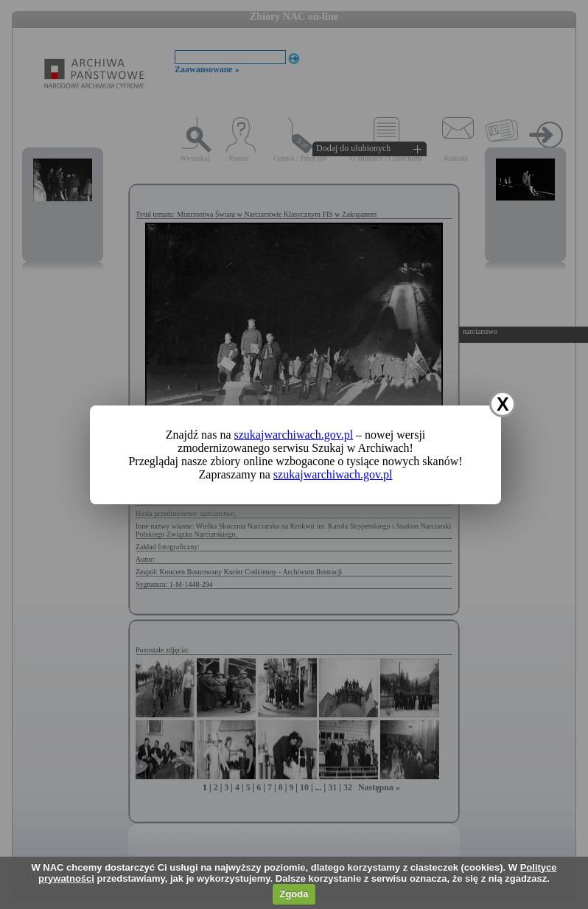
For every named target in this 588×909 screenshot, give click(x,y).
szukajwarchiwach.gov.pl (294, 435)
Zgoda (294, 894)
